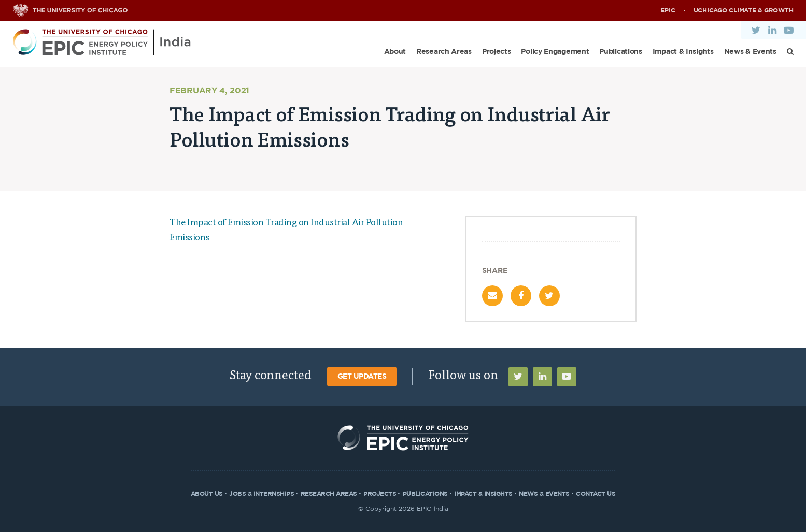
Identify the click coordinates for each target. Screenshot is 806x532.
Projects (497, 52)
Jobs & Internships (261, 494)
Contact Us (596, 494)
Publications (620, 52)
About (395, 52)
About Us (207, 494)
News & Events (750, 52)
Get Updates (362, 377)
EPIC (668, 10)
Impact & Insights (683, 52)
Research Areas (444, 52)
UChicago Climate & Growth (744, 10)
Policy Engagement (555, 52)
